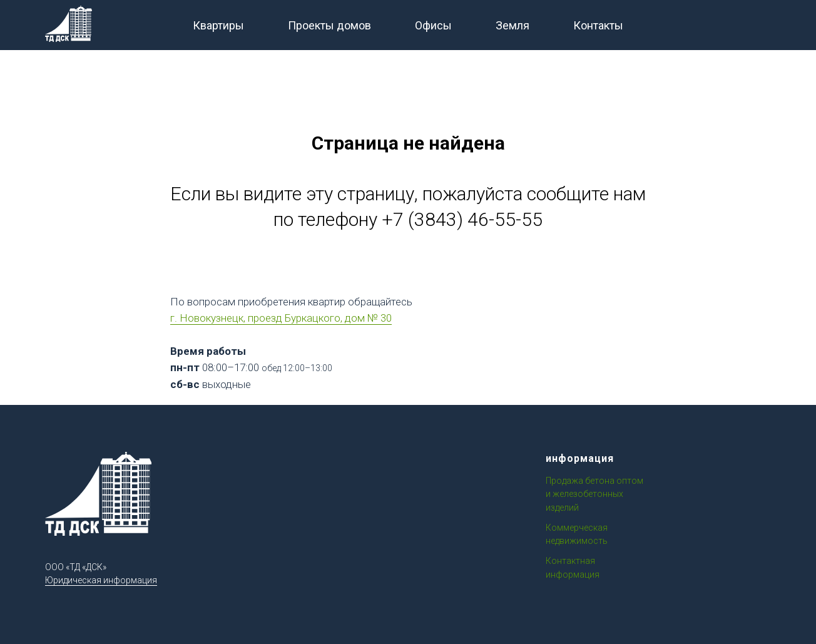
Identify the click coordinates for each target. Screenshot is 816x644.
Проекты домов (329, 25)
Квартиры (218, 25)
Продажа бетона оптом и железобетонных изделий (594, 494)
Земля (513, 25)
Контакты (598, 25)
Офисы (433, 25)
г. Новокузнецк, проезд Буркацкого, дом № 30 (281, 318)
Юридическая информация (101, 580)
